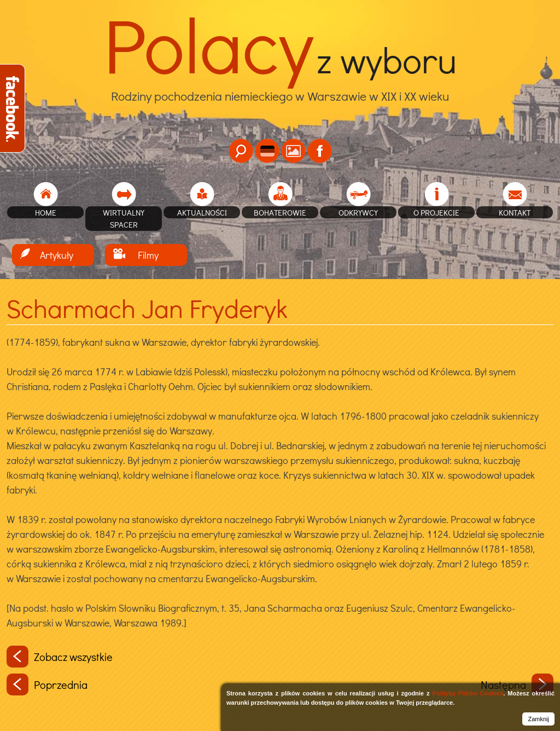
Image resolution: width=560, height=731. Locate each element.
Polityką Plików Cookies (468, 693)
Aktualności (202, 212)
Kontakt (515, 212)
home (46, 212)
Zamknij (538, 719)
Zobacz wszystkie (60, 657)
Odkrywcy (358, 212)
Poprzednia (47, 684)
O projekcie (436, 212)
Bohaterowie (280, 212)
